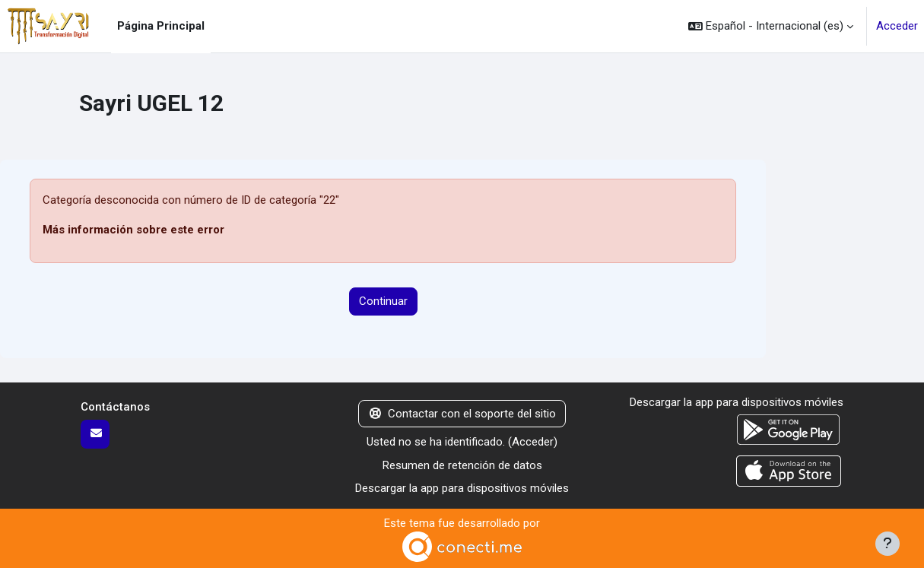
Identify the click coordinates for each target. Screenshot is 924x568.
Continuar (383, 301)
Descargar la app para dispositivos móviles (462, 488)
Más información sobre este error (133, 230)
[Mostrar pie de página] (887, 544)
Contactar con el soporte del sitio (462, 414)
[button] (771, 26)
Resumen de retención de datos (462, 465)
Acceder (897, 26)
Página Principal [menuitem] (161, 26)
